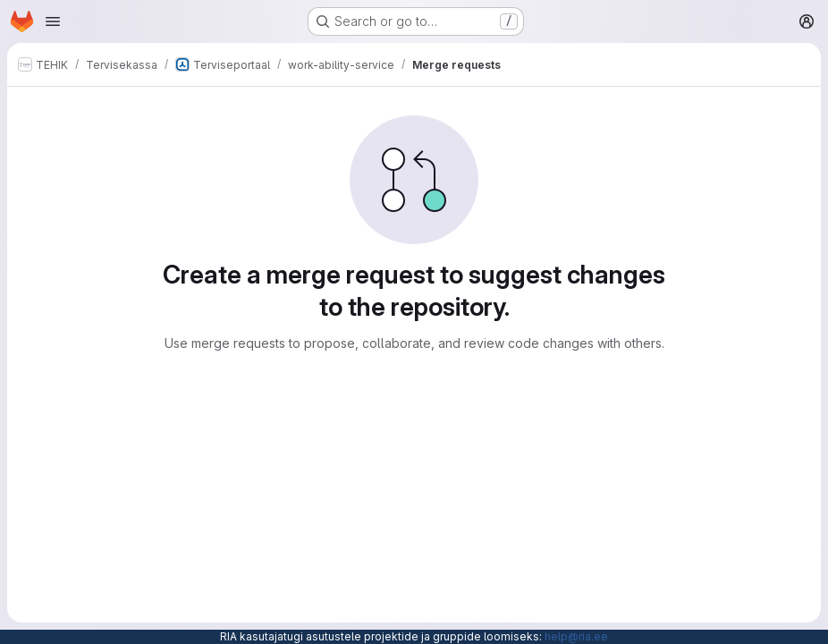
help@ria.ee (576, 636)
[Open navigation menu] (53, 21)
